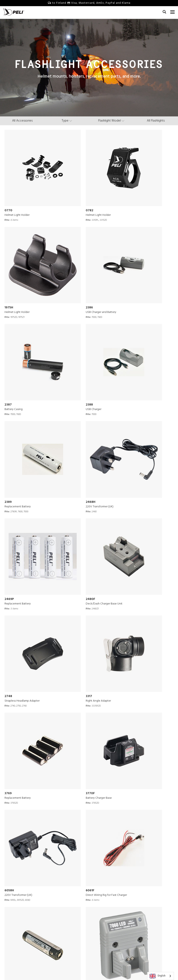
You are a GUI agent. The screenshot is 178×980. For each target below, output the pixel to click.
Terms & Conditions (59, 969)
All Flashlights (156, 121)
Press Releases (25, 916)
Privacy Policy (84, 969)
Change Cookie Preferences (114, 969)
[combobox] (161, 976)
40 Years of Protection (30, 925)
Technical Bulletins (66, 921)
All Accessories (22, 121)
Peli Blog (98, 921)
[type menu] (67, 121)
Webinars (98, 916)
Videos (96, 901)
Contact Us (61, 896)
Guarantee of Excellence (70, 916)
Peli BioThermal (26, 945)
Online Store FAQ (65, 935)
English (157, 976)
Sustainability (24, 930)
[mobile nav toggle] (173, 11)
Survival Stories (102, 896)
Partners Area (63, 911)
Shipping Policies (65, 940)
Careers (20, 911)
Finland (112, 963)
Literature (99, 911)
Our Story (21, 896)
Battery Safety (63, 925)
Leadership (22, 935)
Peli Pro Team (101, 906)
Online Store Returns (67, 930)
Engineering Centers (28, 921)
